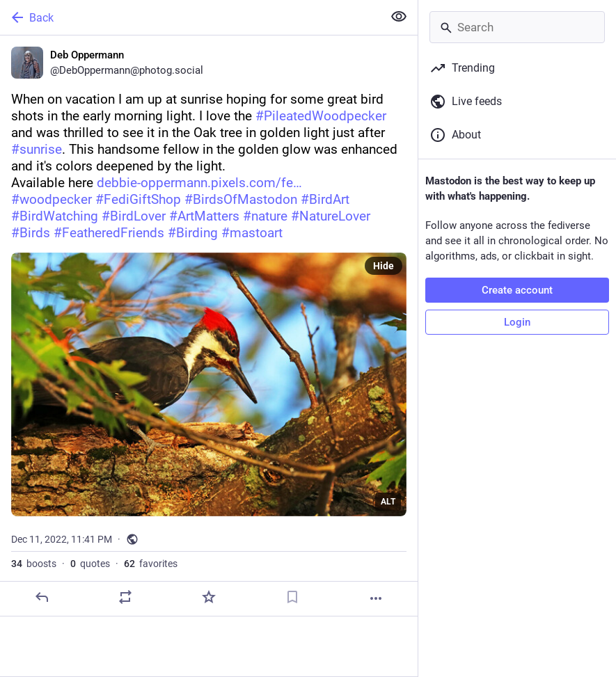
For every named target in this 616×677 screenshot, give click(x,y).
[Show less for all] (399, 17)
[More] (376, 598)
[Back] (190, 17)
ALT (388, 502)
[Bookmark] (292, 597)
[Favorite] (209, 597)
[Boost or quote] (125, 597)
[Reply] (42, 597)
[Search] (517, 27)
